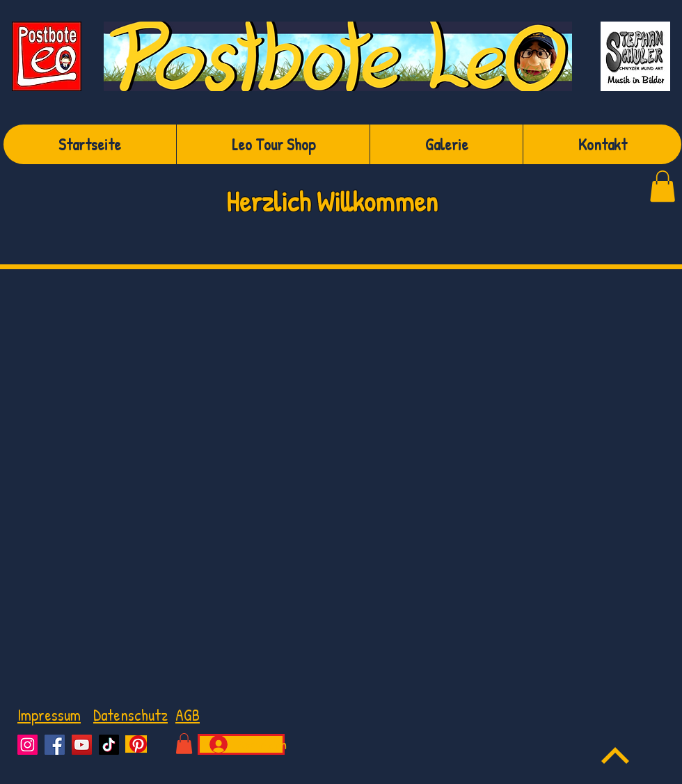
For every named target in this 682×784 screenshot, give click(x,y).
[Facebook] (55, 745)
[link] (663, 186)
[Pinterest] (136, 744)
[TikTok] (109, 745)
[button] (184, 744)
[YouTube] (82, 745)
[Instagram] (27, 745)
